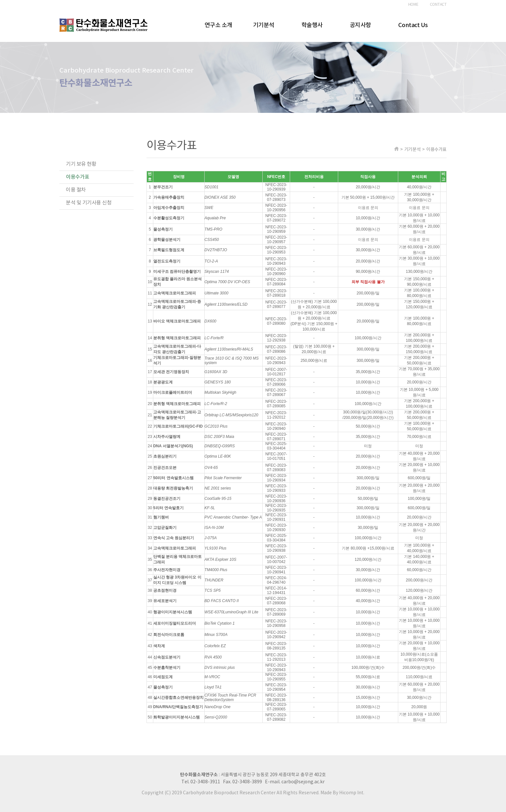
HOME (413, 5)
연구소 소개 (218, 25)
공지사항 (360, 25)
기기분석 (264, 25)
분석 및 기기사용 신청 (89, 203)
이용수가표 (78, 177)
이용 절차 (76, 190)
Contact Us (413, 25)
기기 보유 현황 (81, 164)
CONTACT (438, 5)
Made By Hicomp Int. (342, 793)
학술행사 (312, 25)
